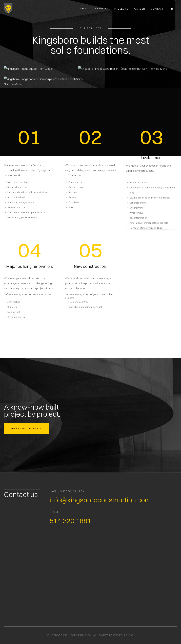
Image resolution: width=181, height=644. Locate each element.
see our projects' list (27, 428)
